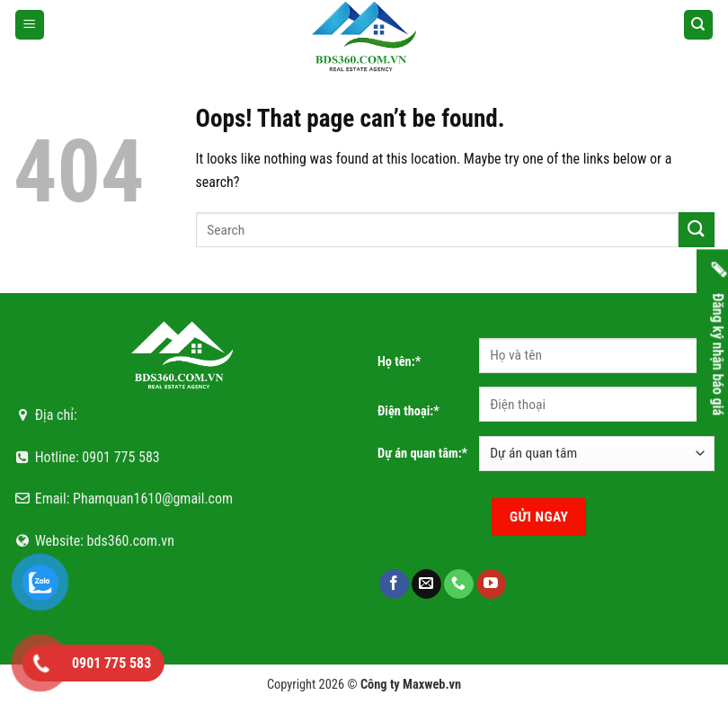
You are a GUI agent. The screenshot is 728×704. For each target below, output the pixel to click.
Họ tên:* (399, 362)
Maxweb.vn (432, 685)
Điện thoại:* (408, 411)
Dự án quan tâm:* (422, 454)
